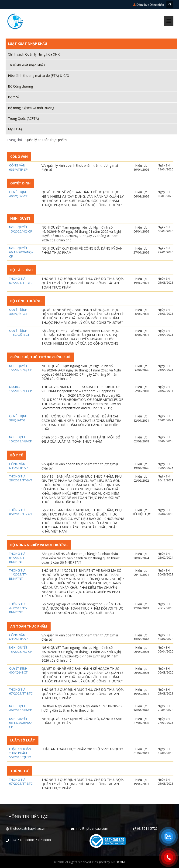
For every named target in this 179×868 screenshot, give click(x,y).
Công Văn (19, 157)
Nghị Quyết (20, 218)
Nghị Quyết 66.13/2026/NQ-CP (21, 252)
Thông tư (19, 771)
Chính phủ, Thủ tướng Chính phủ (40, 357)
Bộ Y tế (13, 97)
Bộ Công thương (20, 86)
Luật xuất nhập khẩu (28, 44)
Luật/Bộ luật (23, 740)
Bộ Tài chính (21, 270)
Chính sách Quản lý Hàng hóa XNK (34, 54)
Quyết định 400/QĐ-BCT (18, 194)
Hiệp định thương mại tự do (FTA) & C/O (39, 76)
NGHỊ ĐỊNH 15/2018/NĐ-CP (21, 439)
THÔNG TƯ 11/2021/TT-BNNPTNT (18, 575)
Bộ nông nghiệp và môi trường (31, 108)
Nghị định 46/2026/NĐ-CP (21, 708)
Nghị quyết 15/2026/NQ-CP (21, 229)
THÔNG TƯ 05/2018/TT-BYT (21, 512)
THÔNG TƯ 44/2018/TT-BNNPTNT (18, 608)
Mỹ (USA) (15, 129)
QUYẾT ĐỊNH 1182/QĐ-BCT (19, 333)
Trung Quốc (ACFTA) (23, 118)
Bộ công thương (26, 301)
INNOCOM (118, 862)
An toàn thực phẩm (29, 626)
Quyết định (20, 183)
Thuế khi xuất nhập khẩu (26, 65)
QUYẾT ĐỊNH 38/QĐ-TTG (18, 418)
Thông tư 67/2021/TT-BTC (21, 281)
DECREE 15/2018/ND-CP (21, 389)
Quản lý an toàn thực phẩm (45, 140)
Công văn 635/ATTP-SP (18, 168)
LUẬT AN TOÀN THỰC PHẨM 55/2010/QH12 (20, 753)
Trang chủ (14, 140)
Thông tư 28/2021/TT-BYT (21, 478)
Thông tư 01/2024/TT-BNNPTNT (18, 558)
